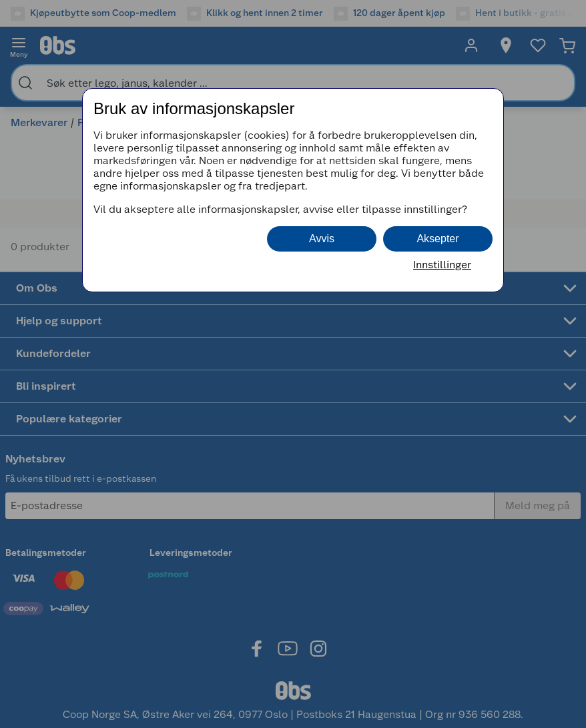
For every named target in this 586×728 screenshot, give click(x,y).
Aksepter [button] (437, 239)
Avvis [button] (322, 239)
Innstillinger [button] (442, 265)
